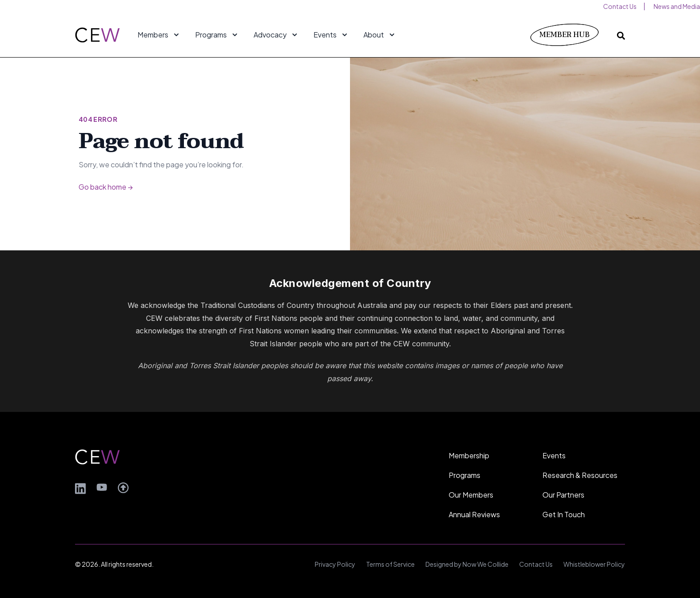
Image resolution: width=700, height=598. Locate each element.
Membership (469, 455)
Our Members (471, 495)
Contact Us (536, 564)
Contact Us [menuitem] (620, 6)
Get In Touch (564, 514)
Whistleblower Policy (594, 564)
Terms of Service (390, 564)
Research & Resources (580, 475)
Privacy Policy (335, 564)
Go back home (106, 187)
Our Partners (563, 495)
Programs (465, 475)
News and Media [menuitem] (677, 6)
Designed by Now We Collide (467, 564)
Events (554, 455)
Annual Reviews (474, 514)
